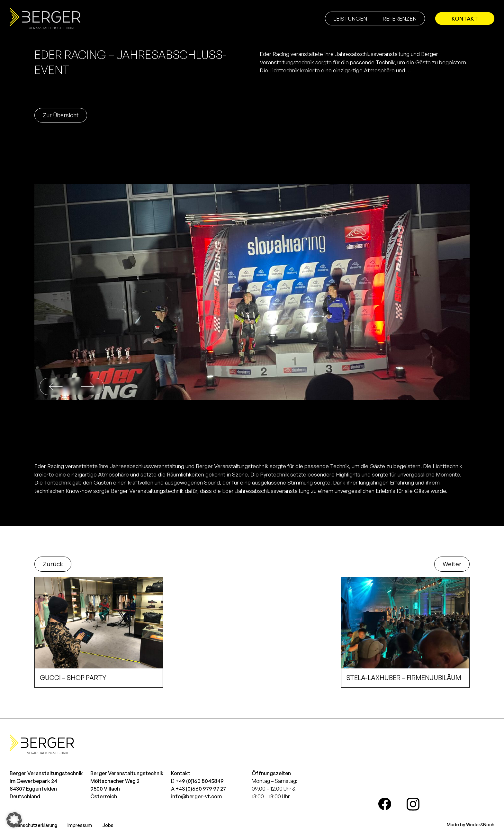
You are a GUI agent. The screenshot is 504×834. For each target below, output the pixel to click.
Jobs (108, 825)
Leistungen (350, 18)
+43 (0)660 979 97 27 (201, 789)
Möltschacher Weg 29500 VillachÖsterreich (115, 789)
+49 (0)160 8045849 (200, 781)
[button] (88, 386)
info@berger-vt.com (196, 796)
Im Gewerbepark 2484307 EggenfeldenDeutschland (33, 789)
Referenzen (400, 18)
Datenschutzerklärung (33, 825)
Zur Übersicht (61, 115)
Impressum (80, 825)
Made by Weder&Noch (471, 825)
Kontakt (465, 18)
